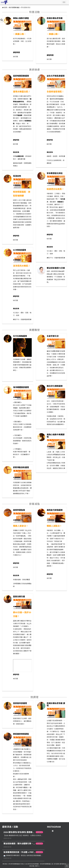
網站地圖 (32, 866)
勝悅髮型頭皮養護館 (33, 864)
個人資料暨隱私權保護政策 (59, 864)
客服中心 (37, 866)
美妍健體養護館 (14, 8)
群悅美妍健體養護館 (45, 864)
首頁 (6, 8)
